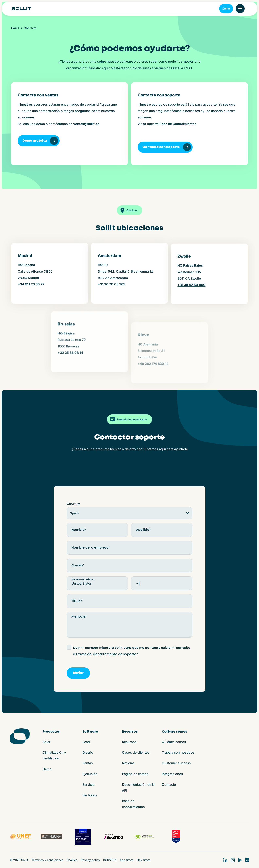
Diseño (88, 752)
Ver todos (90, 795)
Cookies (72, 860)
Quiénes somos (174, 742)
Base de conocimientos (133, 804)
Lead (86, 742)
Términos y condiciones (47, 860)
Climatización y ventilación (54, 755)
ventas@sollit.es (86, 124)
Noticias (128, 763)
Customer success (176, 763)
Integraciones (172, 774)
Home (15, 28)
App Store (126, 860)
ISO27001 (110, 860)
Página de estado (135, 774)
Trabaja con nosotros (178, 752)
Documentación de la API (138, 787)
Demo (226, 8)
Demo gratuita (40, 141)
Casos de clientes (136, 752)
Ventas (88, 763)
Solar (46, 742)
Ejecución (90, 774)
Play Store (143, 860)
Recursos (129, 742)
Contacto (169, 784)
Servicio (89, 784)
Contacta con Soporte (167, 147)
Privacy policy (90, 860)
